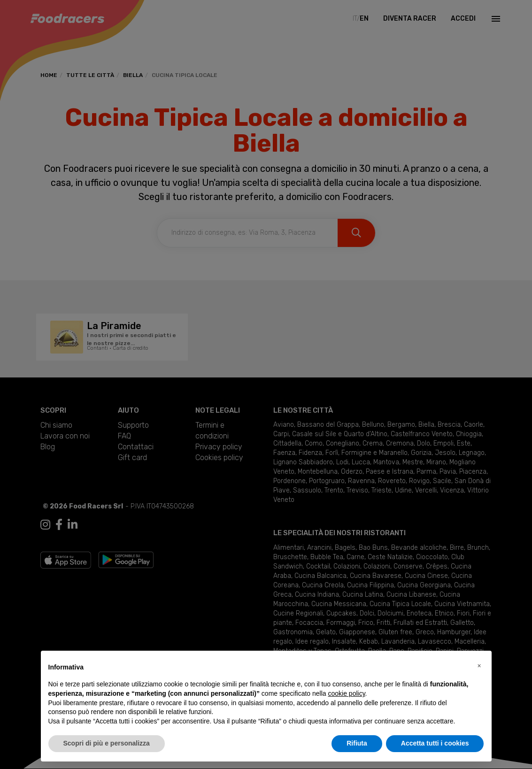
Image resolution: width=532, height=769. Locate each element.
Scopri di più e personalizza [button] (107, 743)
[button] (479, 666)
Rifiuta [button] (357, 743)
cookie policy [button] (346, 693)
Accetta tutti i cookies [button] (435, 743)
